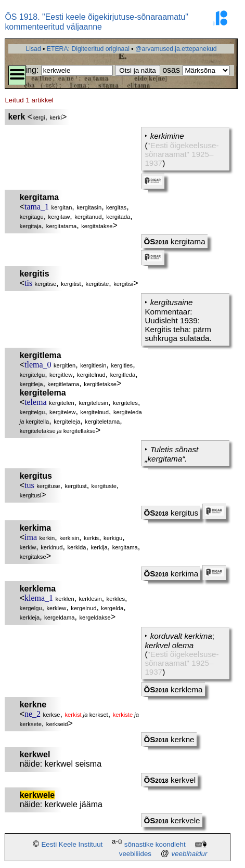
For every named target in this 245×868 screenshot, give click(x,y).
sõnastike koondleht (155, 844)
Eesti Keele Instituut (72, 844)
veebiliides (135, 854)
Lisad (33, 49)
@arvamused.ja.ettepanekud (176, 49)
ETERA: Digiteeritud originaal (88, 49)
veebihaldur (189, 854)
